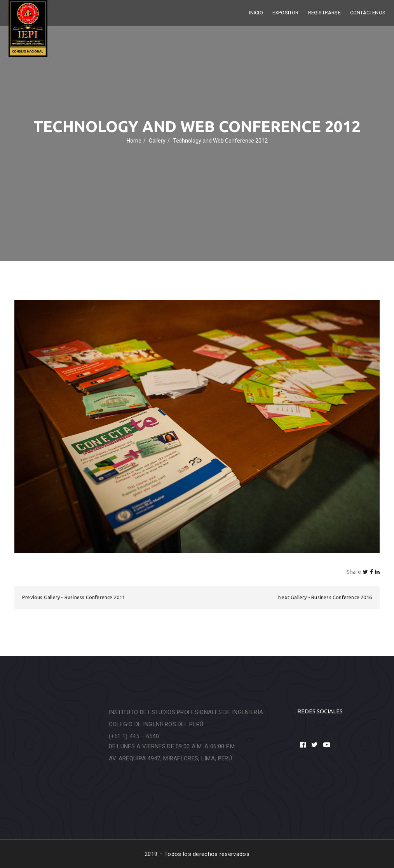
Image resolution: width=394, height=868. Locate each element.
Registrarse (324, 13)
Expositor (286, 13)
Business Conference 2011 (95, 597)
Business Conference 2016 (342, 597)
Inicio (256, 13)
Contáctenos (368, 13)
